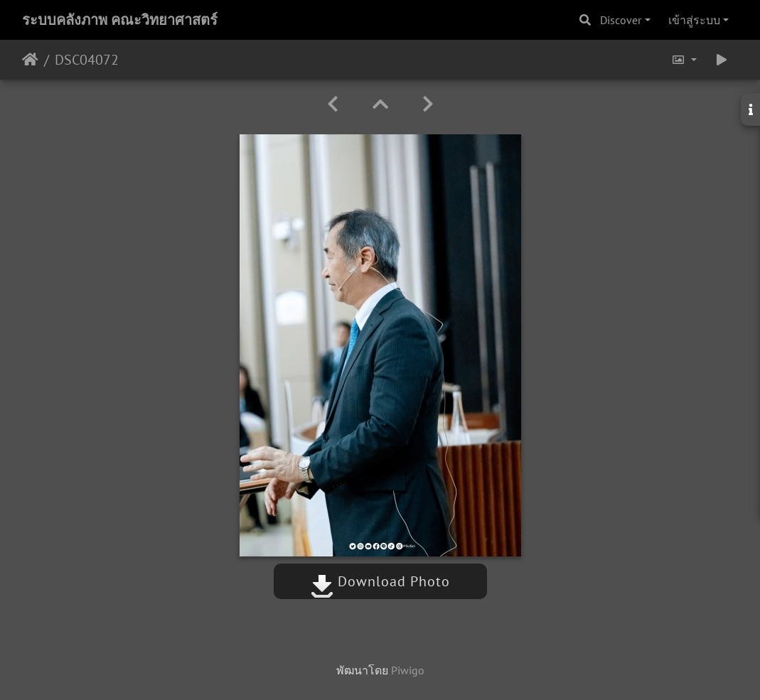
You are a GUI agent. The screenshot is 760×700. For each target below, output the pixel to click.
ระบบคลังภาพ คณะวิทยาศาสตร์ (120, 20)
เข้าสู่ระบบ (694, 20)
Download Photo (380, 581)
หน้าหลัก (30, 60)
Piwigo (408, 670)
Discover (621, 20)
